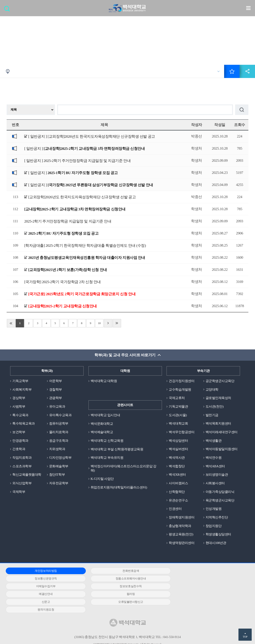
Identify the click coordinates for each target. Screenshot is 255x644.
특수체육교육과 (24, 424)
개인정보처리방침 (44, 571)
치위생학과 (57, 449)
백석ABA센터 (215, 466)
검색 (8, 10)
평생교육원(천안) (181, 535)
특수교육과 (20, 415)
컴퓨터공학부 (59, 424)
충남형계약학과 (180, 526)
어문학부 (56, 381)
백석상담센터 (178, 441)
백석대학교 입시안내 (105, 415)
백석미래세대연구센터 (222, 432)
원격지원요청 (124, 594)
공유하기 (247, 71)
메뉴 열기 (248, 8)
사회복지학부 (22, 390)
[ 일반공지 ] (92, 137)
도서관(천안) (215, 406)
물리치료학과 (59, 432)
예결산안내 (44, 587)
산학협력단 (177, 492)
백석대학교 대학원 (104, 381)
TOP (245, 637)
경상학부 (19, 398)
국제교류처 (177, 398)
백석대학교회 (178, 424)
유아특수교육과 (60, 415)
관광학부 (56, 398)
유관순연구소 (178, 501)
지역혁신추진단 (217, 518)
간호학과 (19, 449)
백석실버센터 (178, 449)
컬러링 (124, 587)
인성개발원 (214, 509)
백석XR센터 (177, 475)
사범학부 (19, 406)
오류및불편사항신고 (44, 594)
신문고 (205, 587)
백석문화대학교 (102, 424)
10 (99, 323)
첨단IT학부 (57, 475)
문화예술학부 (59, 466)
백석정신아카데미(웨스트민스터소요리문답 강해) (124, 469)
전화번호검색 (124, 571)
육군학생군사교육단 (220, 501)
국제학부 (19, 492)
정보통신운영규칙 (205, 571)
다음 (108, 323)
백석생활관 (214, 441)
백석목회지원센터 (218, 424)
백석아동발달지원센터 (222, 449)
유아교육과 (57, 406)
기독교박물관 (178, 406)
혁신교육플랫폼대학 (27, 475)
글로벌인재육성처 (218, 398)
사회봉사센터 (215, 483)
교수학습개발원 (180, 390)
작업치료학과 (22, 458)
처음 (11, 323)
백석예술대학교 (102, 432)
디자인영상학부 (60, 458)
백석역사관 (177, 458)
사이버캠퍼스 (178, 483)
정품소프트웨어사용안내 (44, 579)
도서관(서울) (178, 415)
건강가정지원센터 (182, 381)
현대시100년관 (216, 543)
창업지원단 (214, 526)
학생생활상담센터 (218, 535)
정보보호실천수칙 (205, 579)
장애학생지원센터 (182, 518)
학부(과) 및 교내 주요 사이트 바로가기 (125, 355)
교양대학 (212, 390)
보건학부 (19, 432)
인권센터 (175, 509)
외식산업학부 (22, 483)
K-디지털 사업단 (102, 479)
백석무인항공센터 (182, 432)
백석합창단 (177, 466)
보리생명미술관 (217, 475)
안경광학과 (20, 441)
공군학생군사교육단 (220, 381)
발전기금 (212, 415)
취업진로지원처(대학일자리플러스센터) (119, 488)
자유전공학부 (59, 483)
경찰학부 (56, 390)
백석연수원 (214, 458)
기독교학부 (20, 381)
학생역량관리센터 (182, 543)
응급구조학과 (59, 441)
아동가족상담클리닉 (220, 492)
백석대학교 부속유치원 (107, 458)
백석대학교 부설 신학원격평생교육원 (117, 449)
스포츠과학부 (22, 466)
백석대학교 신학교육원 (107, 441)
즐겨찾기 (232, 71)
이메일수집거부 (124, 579)
